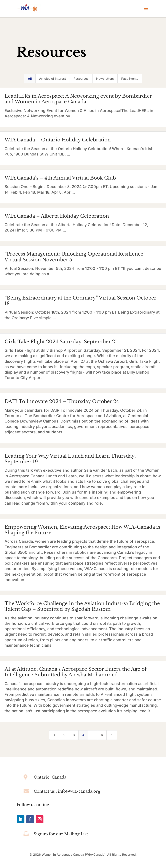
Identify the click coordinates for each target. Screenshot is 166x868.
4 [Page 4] (83, 735)
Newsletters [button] (105, 79)
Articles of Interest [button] (53, 79)
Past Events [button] (130, 79)
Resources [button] (81, 79)
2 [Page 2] (64, 735)
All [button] (30, 79)
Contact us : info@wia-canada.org (67, 791)
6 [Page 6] (102, 735)
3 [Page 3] (74, 735)
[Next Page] (112, 735)
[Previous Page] (54, 735)
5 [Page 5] (93, 735)
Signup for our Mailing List (61, 834)
